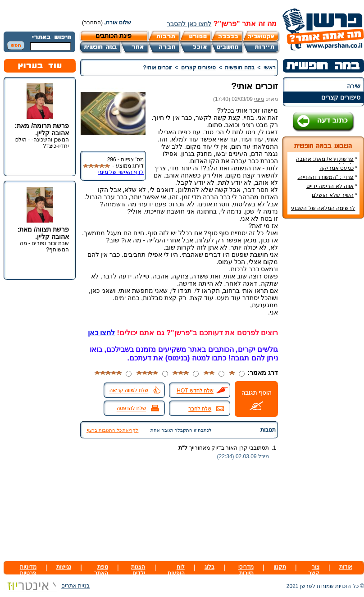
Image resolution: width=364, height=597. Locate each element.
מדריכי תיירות (246, 570)
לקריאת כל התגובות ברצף (112, 430)
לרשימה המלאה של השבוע (323, 208)
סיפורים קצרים (341, 97)
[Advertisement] (323, 360)
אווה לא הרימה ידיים (330, 186)
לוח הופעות (176, 570)
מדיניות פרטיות (28, 570)
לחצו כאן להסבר (189, 24)
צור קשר (314, 570)
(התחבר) (92, 23)
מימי (259, 99)
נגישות (64, 567)
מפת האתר (101, 570)
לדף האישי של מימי (121, 172)
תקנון (280, 567)
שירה (354, 86)
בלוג (209, 567)
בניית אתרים (47, 586)
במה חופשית (239, 68)
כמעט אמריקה (337, 168)
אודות (346, 567)
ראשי (270, 68)
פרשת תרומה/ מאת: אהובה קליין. (42, 129)
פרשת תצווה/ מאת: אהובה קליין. (43, 233)
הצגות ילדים (138, 570)
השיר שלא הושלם (333, 195)
